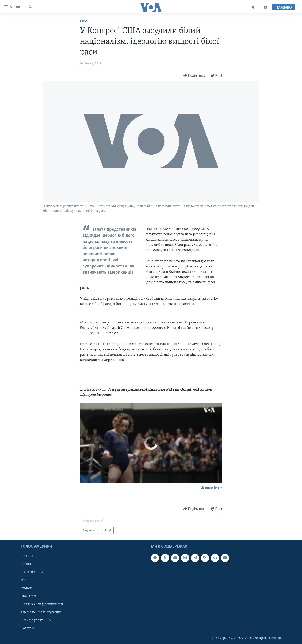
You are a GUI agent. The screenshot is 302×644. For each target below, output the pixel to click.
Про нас (27, 556)
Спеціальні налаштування (41, 612)
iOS (24, 580)
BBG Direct (29, 596)
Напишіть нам (32, 572)
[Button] (194, 76)
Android (27, 588)
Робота (26, 564)
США (84, 21)
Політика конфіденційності (42, 604)
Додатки (27, 628)
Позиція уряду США (36, 620)
